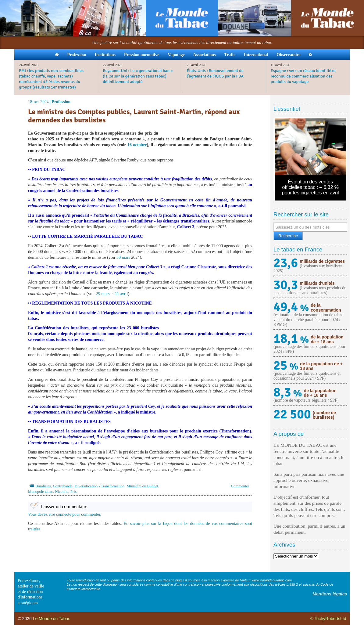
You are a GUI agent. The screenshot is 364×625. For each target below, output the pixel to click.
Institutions (105, 55)
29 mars (103, 294)
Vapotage (176, 55)
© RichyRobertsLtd (328, 619)
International (256, 55)
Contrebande (62, 486)
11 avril (121, 294)
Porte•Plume (28, 581)
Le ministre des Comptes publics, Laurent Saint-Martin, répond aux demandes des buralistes (134, 116)
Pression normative (142, 55)
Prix (74, 492)
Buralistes (43, 486)
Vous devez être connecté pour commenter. (65, 514)
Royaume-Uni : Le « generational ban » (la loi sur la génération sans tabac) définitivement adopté (138, 76)
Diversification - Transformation (100, 486)
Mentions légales (330, 594)
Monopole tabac (40, 492)
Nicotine (61, 492)
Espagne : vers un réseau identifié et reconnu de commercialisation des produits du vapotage (303, 76)
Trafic (230, 55)
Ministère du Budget (142, 486)
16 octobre (137, 145)
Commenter (240, 486)
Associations (205, 55)
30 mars (123, 257)
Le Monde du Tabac (52, 619)
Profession (77, 55)
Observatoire (288, 55)
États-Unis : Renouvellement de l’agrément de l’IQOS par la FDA (215, 73)
